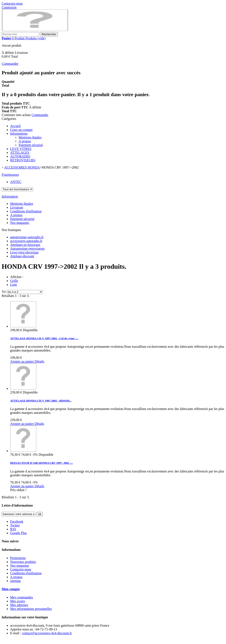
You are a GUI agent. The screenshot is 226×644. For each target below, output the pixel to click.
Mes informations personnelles (31, 609)
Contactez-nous (12, 3)
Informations (19, 134)
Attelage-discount (22, 256)
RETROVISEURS (23, 160)
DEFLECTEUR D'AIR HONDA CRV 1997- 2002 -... (42, 463)
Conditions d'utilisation (26, 211)
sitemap (15, 581)
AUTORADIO (20, 156)
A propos (25, 141)
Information (10, 196)
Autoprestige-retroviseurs (27, 249)
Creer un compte (21, 130)
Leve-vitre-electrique (24, 252)
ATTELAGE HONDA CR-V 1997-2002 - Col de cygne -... (44, 338)
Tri (4, 292)
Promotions (18, 558)
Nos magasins (20, 223)
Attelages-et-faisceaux (25, 245)
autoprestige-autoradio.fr (27, 237)
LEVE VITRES (21, 149)
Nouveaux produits (23, 562)
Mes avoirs (18, 601)
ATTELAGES (20, 153)
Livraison (17, 207)
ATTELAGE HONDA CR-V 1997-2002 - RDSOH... (41, 401)
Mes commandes (22, 597)
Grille (14, 281)
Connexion (9, 7)
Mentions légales (30, 137)
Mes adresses (19, 605)
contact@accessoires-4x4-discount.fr (47, 633)
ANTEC (16, 182)
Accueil (15, 126)
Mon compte (11, 589)
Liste (14, 285)
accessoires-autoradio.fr (26, 241)
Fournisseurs (10, 175)
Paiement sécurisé (31, 145)
